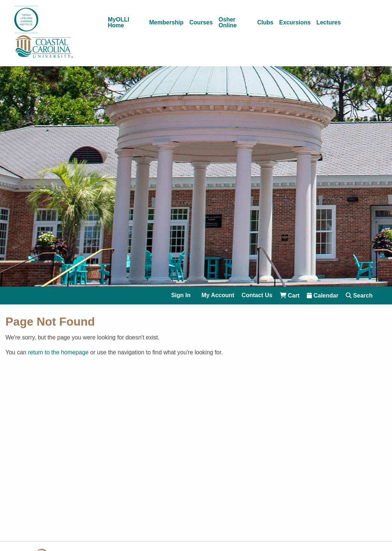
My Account (218, 295)
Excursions (295, 23)
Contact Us (257, 295)
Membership (166, 23)
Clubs (265, 23)
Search (359, 296)
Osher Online (228, 23)
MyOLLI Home (119, 23)
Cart (290, 296)
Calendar (323, 296)
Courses (201, 23)
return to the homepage (58, 352)
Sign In (181, 295)
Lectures (329, 23)
